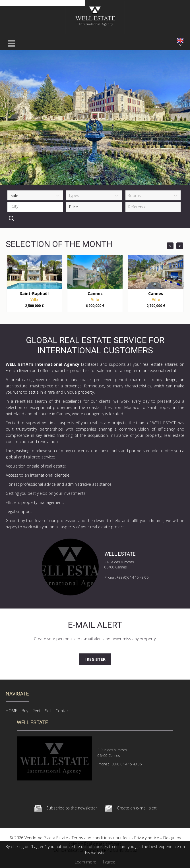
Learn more (85, 862)
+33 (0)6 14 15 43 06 (133, 577)
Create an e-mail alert (137, 808)
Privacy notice (147, 838)
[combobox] (35, 207)
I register (95, 659)
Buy (25, 711)
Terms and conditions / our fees (101, 838)
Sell (48, 711)
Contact (63, 711)
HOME (12, 711)
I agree (109, 862)
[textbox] (37, 206)
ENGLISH (180, 41)
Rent (37, 711)
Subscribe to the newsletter (72, 808)
